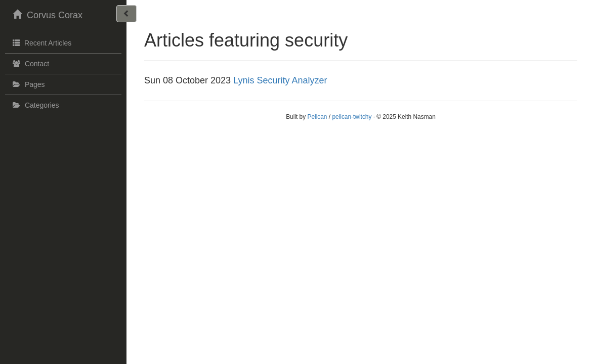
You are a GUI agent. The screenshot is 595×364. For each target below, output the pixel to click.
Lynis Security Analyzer (280, 80)
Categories (35, 105)
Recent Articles (41, 42)
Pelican (317, 117)
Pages (28, 84)
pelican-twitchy (352, 117)
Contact (30, 64)
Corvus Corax (46, 14)
